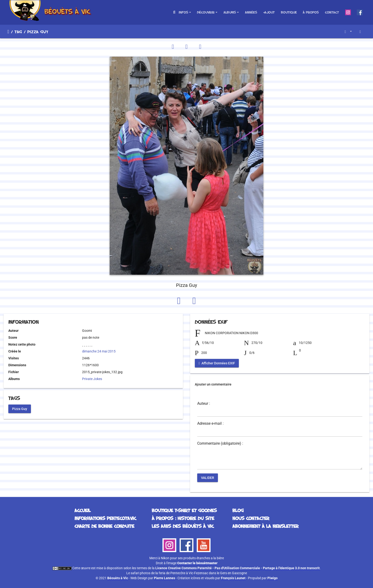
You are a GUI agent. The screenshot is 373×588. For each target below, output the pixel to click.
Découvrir (206, 12)
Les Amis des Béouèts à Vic (183, 526)
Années (251, 12)
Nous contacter (251, 518)
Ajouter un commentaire (213, 384)
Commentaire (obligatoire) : (220, 443)
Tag (18, 32)
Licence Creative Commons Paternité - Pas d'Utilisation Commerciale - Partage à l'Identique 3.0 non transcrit (238, 568)
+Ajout (269, 12)
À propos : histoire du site (183, 518)
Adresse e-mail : (210, 424)
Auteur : (204, 404)
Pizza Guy (20, 409)
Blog (238, 510)
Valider (208, 478)
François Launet (233, 578)
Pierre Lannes (164, 578)
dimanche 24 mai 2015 (99, 351)
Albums (230, 12)
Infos (183, 12)
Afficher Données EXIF (217, 363)
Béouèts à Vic (118, 578)
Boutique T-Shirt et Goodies (184, 510)
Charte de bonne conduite (104, 526)
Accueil (8, 32)
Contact (332, 12)
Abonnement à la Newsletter (265, 526)
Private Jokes (92, 379)
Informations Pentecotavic (105, 518)
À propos (311, 12)
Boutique (289, 12)
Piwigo (272, 578)
